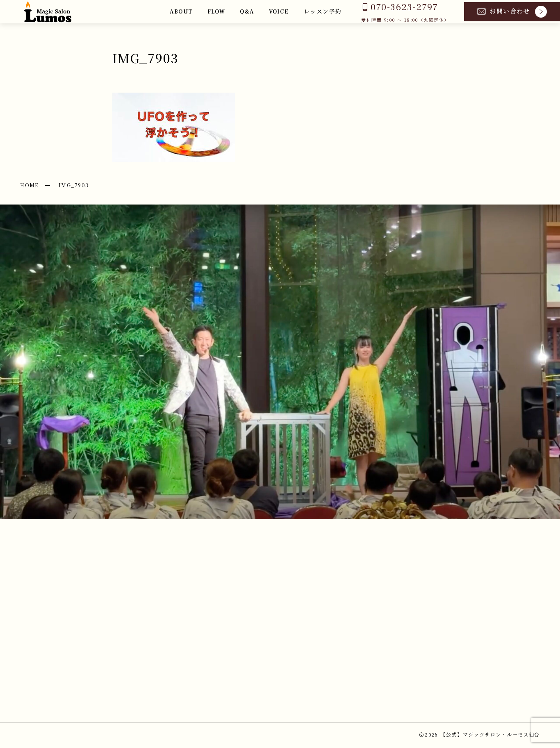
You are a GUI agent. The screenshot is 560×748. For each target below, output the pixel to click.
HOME (30, 185)
